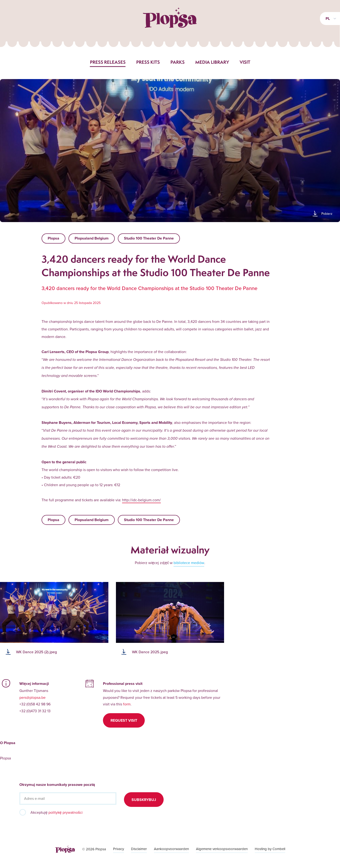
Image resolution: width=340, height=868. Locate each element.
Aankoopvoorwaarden (171, 849)
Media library (212, 62)
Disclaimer (139, 849)
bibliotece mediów (189, 563)
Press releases (108, 62)
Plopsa (53, 238)
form (127, 704)
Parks (178, 62)
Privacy (119, 849)
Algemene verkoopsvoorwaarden (222, 849)
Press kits (148, 62)
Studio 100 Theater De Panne (149, 238)
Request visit (124, 720)
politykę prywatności (66, 812)
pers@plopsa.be (32, 697)
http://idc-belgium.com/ (141, 500)
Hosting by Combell (270, 849)
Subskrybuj (144, 800)
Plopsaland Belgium (92, 238)
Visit (245, 62)
